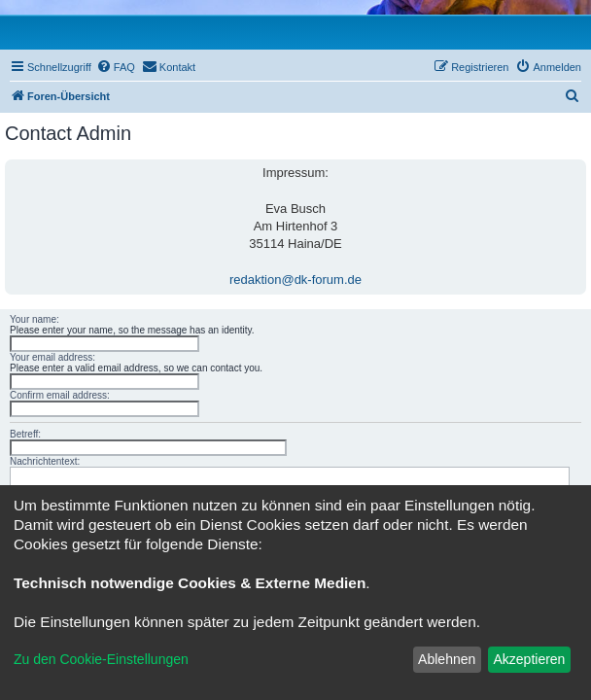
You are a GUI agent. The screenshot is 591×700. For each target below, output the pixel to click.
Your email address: (52, 357)
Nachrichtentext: (45, 461)
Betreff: (25, 434)
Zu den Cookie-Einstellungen (101, 659)
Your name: (35, 319)
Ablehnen (447, 659)
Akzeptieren (529, 659)
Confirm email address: (60, 395)
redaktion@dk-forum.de (295, 280)
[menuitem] (116, 67)
